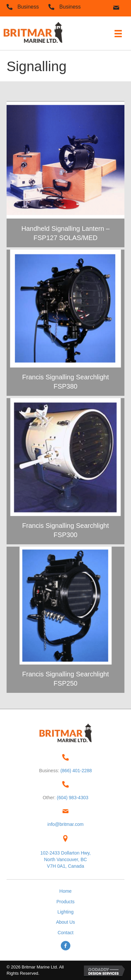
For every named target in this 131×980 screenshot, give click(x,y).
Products (65, 902)
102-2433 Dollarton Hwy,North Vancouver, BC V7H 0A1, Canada (65, 860)
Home (65, 891)
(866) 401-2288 (76, 771)
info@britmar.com (65, 824)
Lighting (65, 912)
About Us (65, 922)
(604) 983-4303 (73, 798)
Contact (65, 933)
